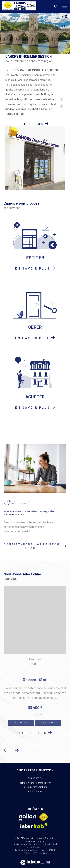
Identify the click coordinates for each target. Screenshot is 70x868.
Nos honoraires (20, 844)
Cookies (43, 853)
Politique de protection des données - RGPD (35, 850)
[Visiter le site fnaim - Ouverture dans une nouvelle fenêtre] (44, 817)
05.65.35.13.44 (35, 778)
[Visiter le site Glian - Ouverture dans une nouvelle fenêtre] (28, 817)
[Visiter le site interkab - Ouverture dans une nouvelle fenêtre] (34, 826)
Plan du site (34, 844)
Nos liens (39, 847)
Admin (30, 847)
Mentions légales (48, 844)
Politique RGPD (31, 853)
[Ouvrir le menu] (65, 6)
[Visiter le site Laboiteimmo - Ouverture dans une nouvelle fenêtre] (35, 860)
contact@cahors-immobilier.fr (35, 783)
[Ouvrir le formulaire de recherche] (56, 6)
